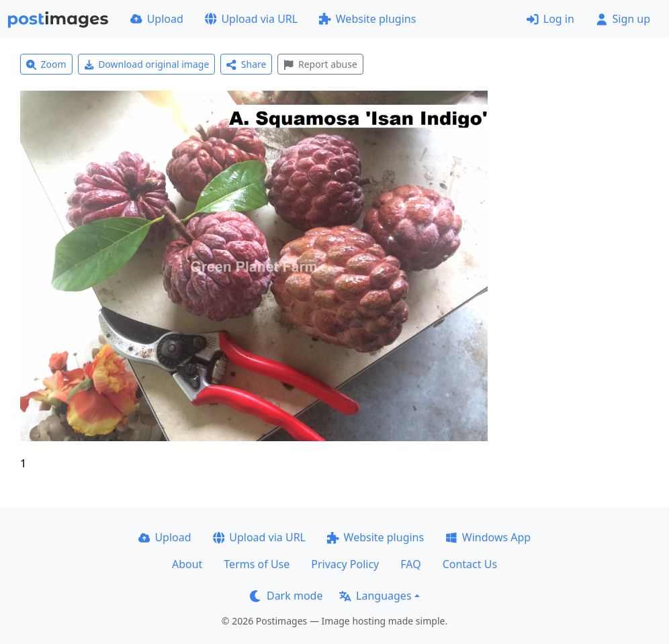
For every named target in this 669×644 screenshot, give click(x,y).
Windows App (488, 537)
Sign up (623, 19)
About (187, 564)
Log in (550, 19)
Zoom (46, 64)
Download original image (147, 64)
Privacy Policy (345, 564)
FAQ (410, 564)
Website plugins (367, 19)
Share (246, 64)
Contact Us (470, 564)
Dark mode (286, 596)
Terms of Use (257, 564)
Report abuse (320, 64)
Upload (157, 19)
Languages (375, 596)
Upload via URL (251, 19)
